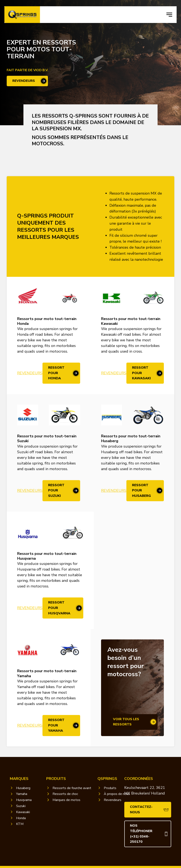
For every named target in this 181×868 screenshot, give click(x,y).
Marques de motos (66, 800)
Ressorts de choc (65, 794)
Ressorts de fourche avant (72, 788)
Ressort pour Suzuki (56, 490)
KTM (20, 824)
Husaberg (23, 788)
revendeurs (24, 81)
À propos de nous (117, 794)
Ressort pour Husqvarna (59, 608)
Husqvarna (24, 800)
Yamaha (22, 794)
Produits (110, 788)
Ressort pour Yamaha (56, 725)
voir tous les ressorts (126, 722)
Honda (21, 818)
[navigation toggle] (169, 15)
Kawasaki (23, 812)
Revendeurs (30, 373)
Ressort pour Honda (56, 373)
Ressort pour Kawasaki (141, 373)
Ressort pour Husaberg (141, 490)
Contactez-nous (141, 810)
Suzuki (21, 806)
